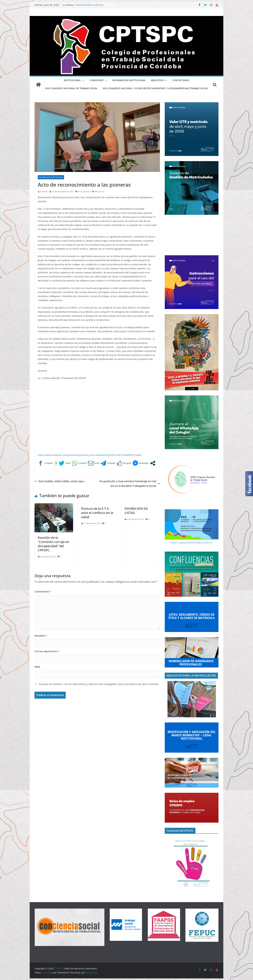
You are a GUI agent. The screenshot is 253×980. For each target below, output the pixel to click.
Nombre (41, 636)
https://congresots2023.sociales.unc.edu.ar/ (192, 542)
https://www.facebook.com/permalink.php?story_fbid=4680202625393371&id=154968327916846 (89, 455)
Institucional (72, 80)
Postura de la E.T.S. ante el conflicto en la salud (97, 513)
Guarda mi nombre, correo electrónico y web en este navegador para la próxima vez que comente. (99, 684)
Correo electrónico (47, 651)
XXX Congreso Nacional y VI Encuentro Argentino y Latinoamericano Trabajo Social (155, 88)
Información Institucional (129, 80)
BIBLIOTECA (157, 80)
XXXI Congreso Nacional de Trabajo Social (71, 88)
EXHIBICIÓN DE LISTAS (136, 511)
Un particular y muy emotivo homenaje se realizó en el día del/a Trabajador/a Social (130, 484)
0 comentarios (83, 192)
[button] (83, 80)
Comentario (43, 592)
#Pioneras (99, 192)
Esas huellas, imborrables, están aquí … (60, 481)
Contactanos (181, 80)
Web (37, 667)
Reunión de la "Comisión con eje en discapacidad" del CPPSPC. (53, 544)
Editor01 (44, 192)
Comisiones (97, 80)
